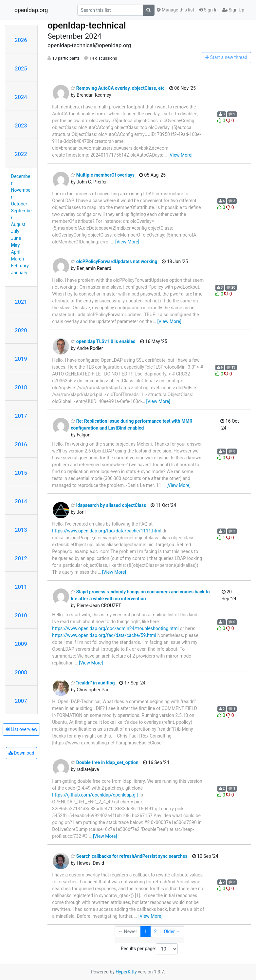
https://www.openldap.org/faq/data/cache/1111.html (107, 531)
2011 (21, 587)
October (19, 204)
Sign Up (233, 10)
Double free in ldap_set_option (104, 762)
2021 (21, 302)
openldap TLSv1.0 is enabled (103, 341)
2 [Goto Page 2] (155, 932)
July (15, 231)
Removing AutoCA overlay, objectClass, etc (118, 88)
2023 (21, 125)
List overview (21, 729)
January (19, 273)
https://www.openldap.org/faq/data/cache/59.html (104, 635)
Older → (172, 932)
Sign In (208, 10)
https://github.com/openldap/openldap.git (95, 795)
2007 (21, 701)
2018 (21, 387)
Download (21, 753)
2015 (21, 473)
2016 (21, 444)
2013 (21, 530)
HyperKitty (126, 972)
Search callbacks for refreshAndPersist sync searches (129, 856)
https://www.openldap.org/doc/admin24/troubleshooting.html (115, 628)
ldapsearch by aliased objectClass (108, 505)
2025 (21, 68)
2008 (21, 672)
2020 (21, 330)
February (20, 266)
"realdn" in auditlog (93, 683)
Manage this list (175, 10)
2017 (21, 416)
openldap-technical (87, 25)
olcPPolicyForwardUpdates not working (114, 261)
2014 (21, 501)
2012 (21, 558)
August (18, 224)
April (16, 252)
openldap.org (31, 10)
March (18, 259)
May (16, 245)
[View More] (181, 155)
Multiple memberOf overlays (103, 175)
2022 (21, 154)
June (16, 238)
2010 (21, 615)
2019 (21, 359)
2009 (21, 644)
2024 (21, 97)
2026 (21, 40)
